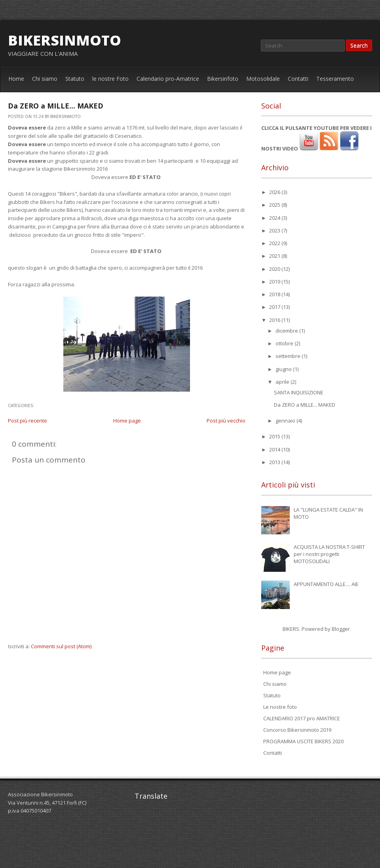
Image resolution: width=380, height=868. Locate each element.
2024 (275, 218)
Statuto (75, 79)
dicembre (287, 331)
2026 (275, 192)
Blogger (341, 629)
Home (16, 79)
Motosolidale (263, 79)
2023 (275, 230)
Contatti (298, 79)
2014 (275, 449)
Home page (127, 421)
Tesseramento (335, 79)
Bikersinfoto (223, 79)
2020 (275, 269)
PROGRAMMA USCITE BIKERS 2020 (303, 741)
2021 (275, 256)
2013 (275, 462)
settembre (289, 356)
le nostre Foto (110, 79)
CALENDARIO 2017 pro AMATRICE (302, 718)
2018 (275, 294)
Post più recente (28, 421)
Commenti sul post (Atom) (61, 646)
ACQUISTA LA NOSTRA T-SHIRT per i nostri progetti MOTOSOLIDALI (329, 554)
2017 (275, 307)
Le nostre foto (280, 707)
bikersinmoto (65, 40)
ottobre (285, 343)
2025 (275, 205)
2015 (275, 436)
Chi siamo (45, 79)
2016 (275, 320)
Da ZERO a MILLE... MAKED (56, 106)
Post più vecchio (226, 421)
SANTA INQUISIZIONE (299, 392)
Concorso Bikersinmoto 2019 (297, 730)
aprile (283, 382)
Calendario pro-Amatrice (168, 79)
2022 (275, 243)
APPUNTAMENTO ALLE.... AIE (326, 584)
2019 (275, 282)
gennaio (286, 421)
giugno (284, 369)
